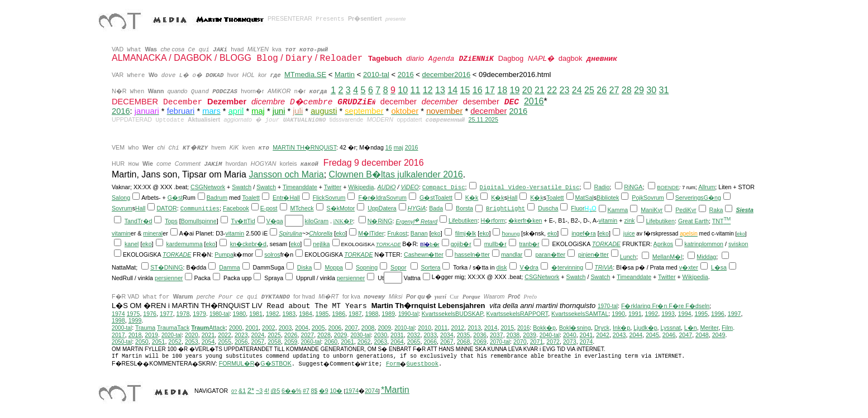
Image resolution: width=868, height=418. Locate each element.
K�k (472, 198)
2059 (291, 342)
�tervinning (567, 267)
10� (336, 391)
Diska (305, 267)
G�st (175, 198)
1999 (135, 320)
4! (267, 391)
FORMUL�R (237, 363)
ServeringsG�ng (698, 198)
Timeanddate (300, 187)
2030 (380, 335)
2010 (425, 328)
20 (527, 90)
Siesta (744, 210)
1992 (652, 314)
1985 (322, 314)
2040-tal (550, 335)
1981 (256, 314)
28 (627, 90)
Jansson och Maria (286, 174)
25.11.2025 (483, 119)
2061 (347, 342)
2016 (406, 75)
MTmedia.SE (305, 75)
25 (589, 90)
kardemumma (185, 244)
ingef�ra (584, 233)
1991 (635, 314)
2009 (384, 328)
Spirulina (290, 233)
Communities (200, 209)
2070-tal (500, 342)
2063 (380, 342)
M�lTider (371, 233)
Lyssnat (671, 328)
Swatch (242, 187)
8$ (314, 391)
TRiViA (604, 267)
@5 (276, 391)
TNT (722, 221)
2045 (652, 335)
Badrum (217, 198)
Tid (251, 221)
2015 (507, 328)
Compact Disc (444, 188)
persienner (169, 278)
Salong (121, 198)
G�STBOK (276, 363)
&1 (242, 391)
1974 (118, 314)
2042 (603, 335)
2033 (430, 335)
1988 (372, 314)
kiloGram (317, 221)
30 (651, 90)
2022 (225, 335)
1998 (118, 320)
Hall (294, 198)
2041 (586, 335)
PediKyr (686, 210)
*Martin (395, 390)
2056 (241, 342)
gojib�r (461, 244)
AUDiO (386, 187)
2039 (530, 335)
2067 (447, 342)
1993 (668, 314)
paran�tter (550, 254)
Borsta (464, 208)
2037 (497, 335)
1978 (183, 314)
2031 (397, 335)
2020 (192, 335)
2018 (135, 335)
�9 (324, 391)
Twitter (333, 187)
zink (629, 220)
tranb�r (529, 244)
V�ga (275, 221)
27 (614, 90)
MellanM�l (667, 257)
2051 (159, 342)
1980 (240, 314)
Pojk (638, 198)
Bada (436, 208)
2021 (208, 335)
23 (565, 90)
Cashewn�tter (424, 254)
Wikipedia (361, 187)
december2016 (446, 75)
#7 (306, 391)
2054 (208, 342)
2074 (586, 342)
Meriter (710, 328)
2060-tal (311, 342)
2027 (307, 335)
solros (272, 254)
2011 (441, 328)
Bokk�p (544, 328)
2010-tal (376, 75)
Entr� (281, 198)
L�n (691, 328)
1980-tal (220, 314)
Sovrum (335, 198)
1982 (273, 314)
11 (416, 90)
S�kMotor (341, 208)
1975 (133, 314)
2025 (274, 335)
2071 (537, 342)
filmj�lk (466, 233)
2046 (669, 335)
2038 (513, 335)
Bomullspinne (199, 221)
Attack (208, 328)
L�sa (719, 267)
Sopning (367, 267)
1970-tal (608, 306)
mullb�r (495, 244)
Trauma (145, 328)
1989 (388, 314)
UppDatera (382, 208)
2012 (457, 328)
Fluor (578, 208)
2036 (480, 335)
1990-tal (408, 314)
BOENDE (668, 188)
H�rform (493, 220)
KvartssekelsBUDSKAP (452, 314)
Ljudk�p (645, 328)
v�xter (689, 267)
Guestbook (422, 364)
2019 (151, 335)
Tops (171, 221)
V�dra (529, 267)
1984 (306, 314)
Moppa (334, 267)
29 (639, 90)
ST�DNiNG (166, 267)
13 (440, 90)
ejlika (323, 244)
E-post (269, 208)
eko (340, 233)
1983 (289, 314)
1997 (735, 314)
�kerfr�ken (525, 220)
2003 (285, 328)
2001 (252, 328)
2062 (364, 342)
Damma (229, 267)
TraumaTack (173, 328)
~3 (259, 391)
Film (727, 328)
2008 (368, 328)
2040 (570, 335)
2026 (291, 335)
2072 (553, 342)
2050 (142, 342)
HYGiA (417, 208)
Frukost (397, 233)
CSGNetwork (208, 187)
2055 (225, 342)
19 (515, 90)
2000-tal (122, 328)
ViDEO (410, 187)
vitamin (608, 220)
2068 (464, 342)
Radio (602, 187)
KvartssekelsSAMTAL (580, 314)
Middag (706, 257)
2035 (464, 335)
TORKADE (388, 244)
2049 (719, 335)
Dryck (602, 328)
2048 (702, 335)
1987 (355, 314)
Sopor (398, 267)
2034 (447, 335)
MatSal (585, 198)
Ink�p (621, 328)
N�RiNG (380, 221)
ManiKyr (652, 210)
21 (540, 90)
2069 (480, 342)
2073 (570, 342)
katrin (691, 244)
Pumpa (224, 254)
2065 (414, 342)
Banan (419, 233)
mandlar (512, 254)
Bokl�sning (575, 328)
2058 (274, 342)
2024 (258, 335)
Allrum (707, 187)
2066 (430, 342)
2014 (491, 328)
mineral (153, 233)
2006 (335, 328)
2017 (118, 335)
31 (664, 90)
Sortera (430, 267)
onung (512, 234)
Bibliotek (608, 198)
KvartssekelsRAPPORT (518, 314)
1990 (618, 314)
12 (428, 90)
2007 (351, 328)
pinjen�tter (593, 254)
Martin (345, 75)
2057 (258, 342)
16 (478, 90)
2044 (636, 335)
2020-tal (171, 335)
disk (502, 267)
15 (465, 90)
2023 (241, 335)
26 (602, 90)
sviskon (738, 244)
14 (452, 90)
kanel (132, 244)
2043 (619, 335)
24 (577, 90)
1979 (199, 314)
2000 (236, 328)
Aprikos (664, 244)
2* (251, 390)
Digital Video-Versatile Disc (530, 188)
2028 (324, 335)
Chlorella (321, 233)
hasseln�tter (472, 254)
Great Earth (693, 221)
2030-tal (360, 335)
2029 (341, 335)
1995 (701, 314)
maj (399, 147)
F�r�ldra (372, 198)
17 (490, 90)
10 (403, 90)
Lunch (628, 257)
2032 (414, 335)
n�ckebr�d (250, 244)
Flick (319, 198)
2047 (685, 335)
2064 (397, 342)
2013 (474, 328)
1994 (685, 314)
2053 (192, 342)
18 (502, 90)
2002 (269, 328)
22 (552, 90)
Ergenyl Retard (416, 222)
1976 (150, 314)
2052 (175, 342)
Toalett (251, 198)
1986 (338, 314)
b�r (434, 244)
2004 (302, 328)
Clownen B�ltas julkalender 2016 (396, 174)
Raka (716, 210)
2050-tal (122, 342)
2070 (520, 342)
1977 (166, 314)
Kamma (618, 210)
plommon (711, 244)
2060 (331, 342)
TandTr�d (139, 221)
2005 (318, 328)
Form (393, 364)
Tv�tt (239, 221)
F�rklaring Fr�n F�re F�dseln (665, 306)
